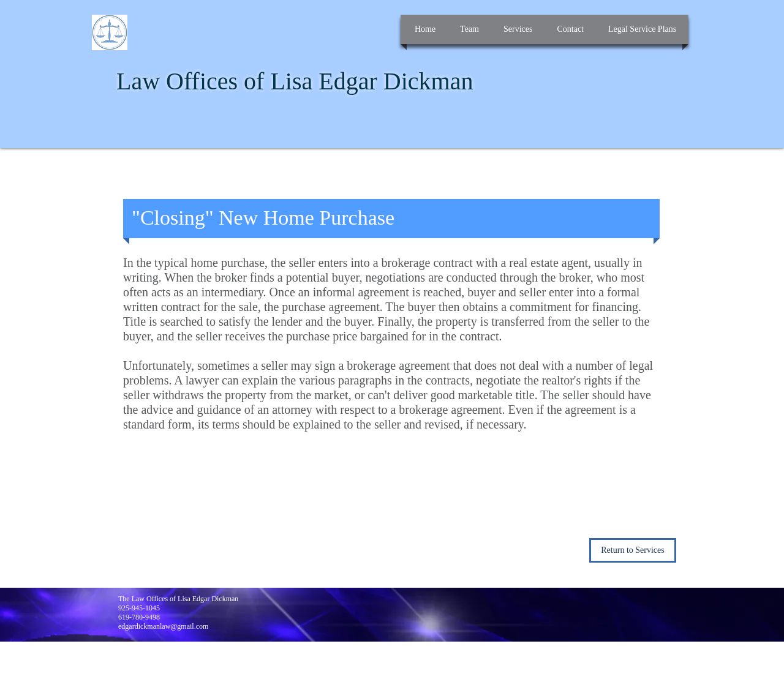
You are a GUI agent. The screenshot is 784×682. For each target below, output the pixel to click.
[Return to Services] (633, 550)
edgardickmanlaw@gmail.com (163, 626)
